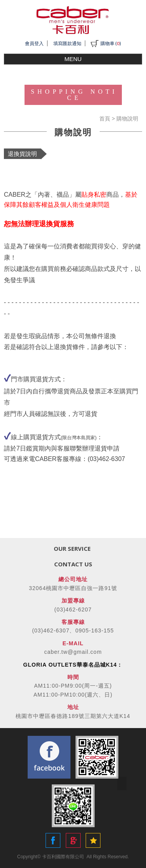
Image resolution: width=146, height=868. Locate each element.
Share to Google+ (73, 840)
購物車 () (106, 44)
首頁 (105, 119)
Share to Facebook (53, 840)
